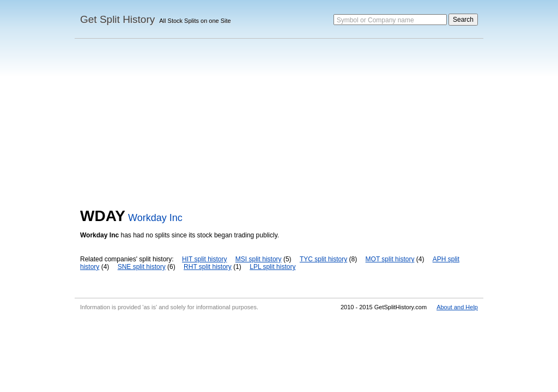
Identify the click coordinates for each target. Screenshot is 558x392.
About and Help (457, 307)
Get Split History (117, 19)
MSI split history (259, 259)
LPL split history (272, 267)
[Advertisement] (279, 126)
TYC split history (323, 259)
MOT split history (390, 259)
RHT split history (208, 267)
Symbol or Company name (375, 20)
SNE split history (142, 267)
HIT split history (204, 259)
